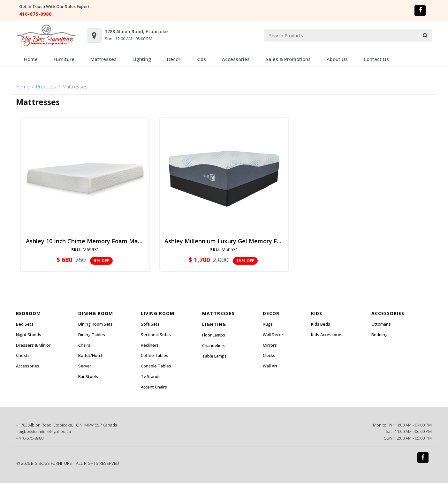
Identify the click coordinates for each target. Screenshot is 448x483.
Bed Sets (25, 324)
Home (31, 59)
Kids (201, 59)
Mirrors (270, 345)
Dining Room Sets (95, 324)
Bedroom (28, 313)
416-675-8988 (35, 14)
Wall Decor (273, 335)
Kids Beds (321, 324)
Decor (174, 59)
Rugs (268, 324)
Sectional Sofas (156, 335)
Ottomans (381, 324)
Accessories (236, 59)
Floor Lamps (214, 335)
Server (85, 366)
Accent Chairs (154, 387)
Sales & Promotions (288, 59)
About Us (337, 59)
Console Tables (156, 366)
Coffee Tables (155, 355)
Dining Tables (92, 335)
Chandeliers (214, 345)
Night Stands (29, 335)
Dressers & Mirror (33, 345)
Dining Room (96, 313)
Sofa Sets (150, 324)
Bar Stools (88, 376)
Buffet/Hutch (91, 355)
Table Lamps (214, 356)
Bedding (380, 335)
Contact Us (376, 59)
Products (46, 87)
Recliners (150, 345)
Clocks (269, 355)
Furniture (64, 59)
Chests (23, 355)
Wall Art (270, 366)
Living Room (158, 313)
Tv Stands (151, 376)
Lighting (142, 59)
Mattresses (103, 59)
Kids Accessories (327, 335)
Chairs (84, 345)
